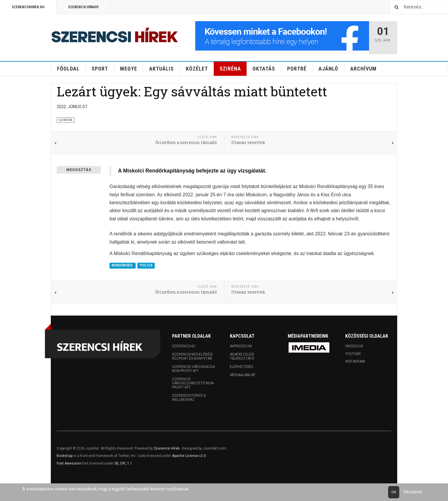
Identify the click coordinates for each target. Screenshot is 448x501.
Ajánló (328, 69)
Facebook (354, 346)
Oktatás (264, 69)
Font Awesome (69, 463)
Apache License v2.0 (189, 456)
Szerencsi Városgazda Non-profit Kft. (193, 369)
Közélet (197, 69)
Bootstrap (65, 456)
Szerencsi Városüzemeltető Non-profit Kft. (193, 383)
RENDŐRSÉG (123, 265)
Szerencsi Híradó (83, 7)
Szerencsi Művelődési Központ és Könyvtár (192, 356)
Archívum (363, 69)
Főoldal (68, 69)
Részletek (413, 492)
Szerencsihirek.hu (28, 7)
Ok (394, 492)
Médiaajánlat (243, 375)
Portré (297, 69)
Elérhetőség (242, 367)
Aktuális (161, 69)
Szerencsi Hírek (167, 448)
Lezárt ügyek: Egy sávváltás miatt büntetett (192, 91)
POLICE (146, 265)
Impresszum (241, 346)
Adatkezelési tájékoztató (242, 356)
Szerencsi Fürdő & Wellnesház (189, 398)
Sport (100, 69)
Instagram (355, 361)
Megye (129, 69)
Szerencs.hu (184, 346)
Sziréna (230, 69)
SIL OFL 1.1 (123, 463)
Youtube (353, 354)
